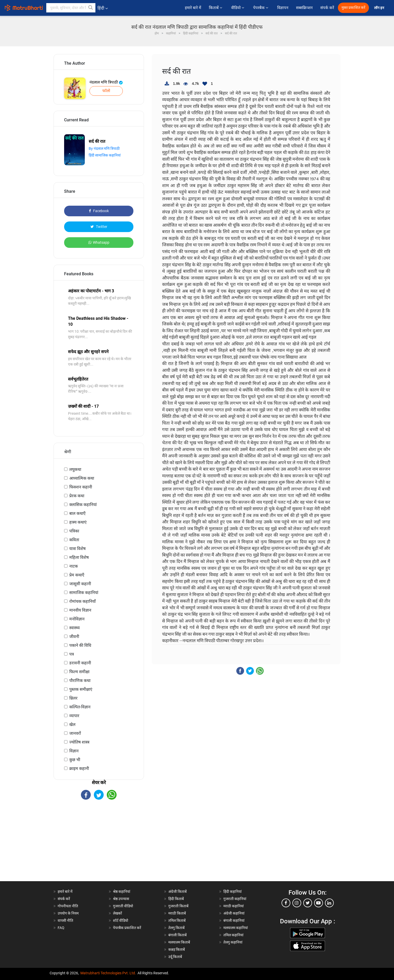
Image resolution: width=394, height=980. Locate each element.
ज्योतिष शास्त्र (79, 742)
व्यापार (74, 716)
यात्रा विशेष (77, 549)
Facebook (99, 211)
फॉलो (106, 91)
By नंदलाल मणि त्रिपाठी (104, 149)
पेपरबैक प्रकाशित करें (127, 928)
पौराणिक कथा (80, 681)
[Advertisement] (99, 845)
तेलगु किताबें (176, 928)
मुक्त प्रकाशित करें (353, 8)
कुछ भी (75, 760)
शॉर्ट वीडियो (121, 920)
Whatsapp (99, 242)
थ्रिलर (73, 698)
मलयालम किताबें (179, 942)
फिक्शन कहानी (81, 487)
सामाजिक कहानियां (84, 593)
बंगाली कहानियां (234, 920)
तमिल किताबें (177, 920)
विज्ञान (74, 751)
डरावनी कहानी (80, 663)
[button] (91, 8)
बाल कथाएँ (77, 513)
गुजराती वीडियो (123, 906)
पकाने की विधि (80, 645)
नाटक (74, 566)
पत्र (72, 654)
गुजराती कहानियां (235, 899)
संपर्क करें (327, 8)
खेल (72, 725)
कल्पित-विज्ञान (80, 707)
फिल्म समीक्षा (79, 672)
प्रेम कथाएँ (77, 575)
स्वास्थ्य (74, 628)
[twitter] (308, 903)
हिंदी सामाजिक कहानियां (105, 155)
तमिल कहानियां (233, 935)
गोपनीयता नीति (68, 906)
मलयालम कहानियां (236, 928)
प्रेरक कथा (77, 496)
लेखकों (118, 913)
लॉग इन (380, 8)
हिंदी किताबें (176, 899)
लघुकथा (75, 469)
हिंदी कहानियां (233, 892)
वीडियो (238, 8)
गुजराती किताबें (178, 906)
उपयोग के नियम (68, 913)
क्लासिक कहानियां (83, 505)
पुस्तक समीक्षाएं (81, 689)
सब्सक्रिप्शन (304, 8)
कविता (74, 540)
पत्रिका (74, 531)
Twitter (99, 227)
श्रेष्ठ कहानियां (122, 892)
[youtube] (319, 903)
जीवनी (74, 637)
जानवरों (75, 733)
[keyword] (71, 8)
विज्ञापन (283, 8)
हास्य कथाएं (78, 522)
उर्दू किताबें (175, 957)
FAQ (61, 928)
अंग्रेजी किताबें (177, 892)
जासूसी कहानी (80, 584)
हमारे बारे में (193, 8)
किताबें (216, 8)
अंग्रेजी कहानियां (234, 913)
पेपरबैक (261, 8)
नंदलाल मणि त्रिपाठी (106, 82)
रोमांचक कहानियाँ (82, 601)
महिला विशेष (79, 557)
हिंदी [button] (103, 8)
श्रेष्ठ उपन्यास (121, 899)
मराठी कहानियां (234, 906)
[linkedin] (329, 903)
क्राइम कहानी (79, 769)
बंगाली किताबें (177, 935)
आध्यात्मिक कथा (82, 478)
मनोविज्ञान (77, 619)
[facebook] (286, 903)
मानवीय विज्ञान (80, 610)
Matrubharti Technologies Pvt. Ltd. (108, 973)
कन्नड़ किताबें (177, 949)
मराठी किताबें (177, 913)
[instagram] (297, 903)
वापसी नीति (65, 920)
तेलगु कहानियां (233, 942)
